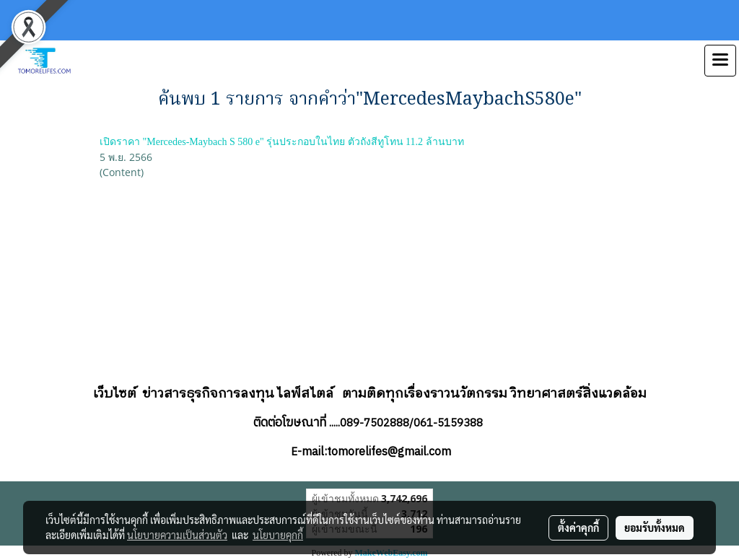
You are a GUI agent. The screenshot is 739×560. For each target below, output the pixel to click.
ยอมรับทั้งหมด (655, 528)
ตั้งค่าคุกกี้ (578, 528)
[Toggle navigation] (720, 61)
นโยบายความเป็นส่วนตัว (177, 535)
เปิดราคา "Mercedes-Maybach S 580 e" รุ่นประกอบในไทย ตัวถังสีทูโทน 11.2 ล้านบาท (282, 142)
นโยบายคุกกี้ (278, 535)
